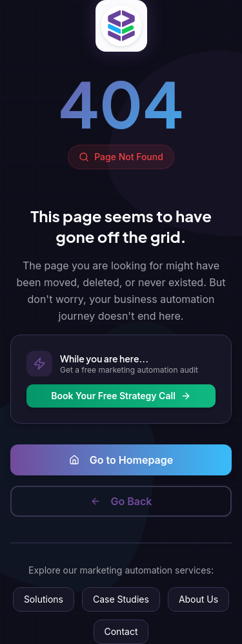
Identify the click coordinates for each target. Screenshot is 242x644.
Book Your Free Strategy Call (121, 396)
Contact (121, 631)
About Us (198, 599)
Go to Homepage (121, 460)
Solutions (44, 599)
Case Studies (121, 599)
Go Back (121, 501)
